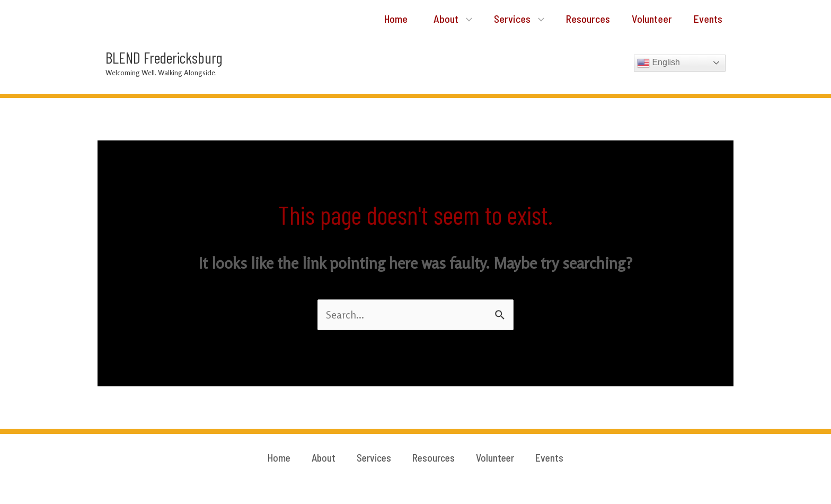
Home (380, 19)
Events (706, 19)
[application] (454, 19)
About (441, 19)
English (658, 64)
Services (510, 19)
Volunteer (648, 19)
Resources (581, 19)
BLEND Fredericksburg (164, 58)
